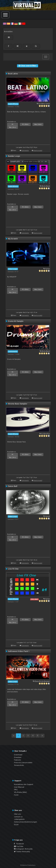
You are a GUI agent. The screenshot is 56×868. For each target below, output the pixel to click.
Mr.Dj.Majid (46, 186)
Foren (16, 795)
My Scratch (13, 239)
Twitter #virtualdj (22, 852)
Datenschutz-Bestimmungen (26, 822)
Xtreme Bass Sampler (18, 404)
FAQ (16, 790)
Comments (25, 150)
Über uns (18, 814)
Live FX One (13, 569)
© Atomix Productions (28, 865)
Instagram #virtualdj (23, 849)
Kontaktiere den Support (24, 784)
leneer (48, 268)
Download (18, 755)
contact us (18, 817)
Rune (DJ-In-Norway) (42, 681)
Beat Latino (13, 74)
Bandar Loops (14, 156)
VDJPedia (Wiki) (20, 792)
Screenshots (19, 765)
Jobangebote (19, 819)
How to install (38, 150)
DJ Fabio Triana (44, 103)
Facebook (19, 844)
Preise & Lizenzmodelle (23, 763)
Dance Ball (13, 486)
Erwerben (18, 757)
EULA (16, 825)
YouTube (19, 846)
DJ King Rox (46, 434)
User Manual (19, 787)
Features (17, 760)
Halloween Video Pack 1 (19, 651)
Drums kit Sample (16, 321)
